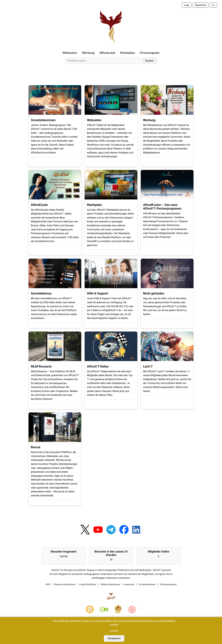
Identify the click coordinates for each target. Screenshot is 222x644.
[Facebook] (124, 530)
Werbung (88, 53)
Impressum (129, 584)
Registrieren (201, 5)
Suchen (149, 61)
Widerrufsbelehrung (110, 584)
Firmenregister (150, 53)
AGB (48, 584)
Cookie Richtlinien (88, 584)
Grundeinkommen (147, 584)
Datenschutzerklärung (65, 584)
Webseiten (70, 53)
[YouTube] (98, 530)
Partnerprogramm (168, 584)
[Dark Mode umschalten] (213, 5)
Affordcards (107, 53)
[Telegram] (111, 530)
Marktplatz (127, 53)
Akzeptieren (114, 638)
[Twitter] (85, 530)
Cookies (114, 631)
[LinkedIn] (137, 530)
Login (187, 5)
